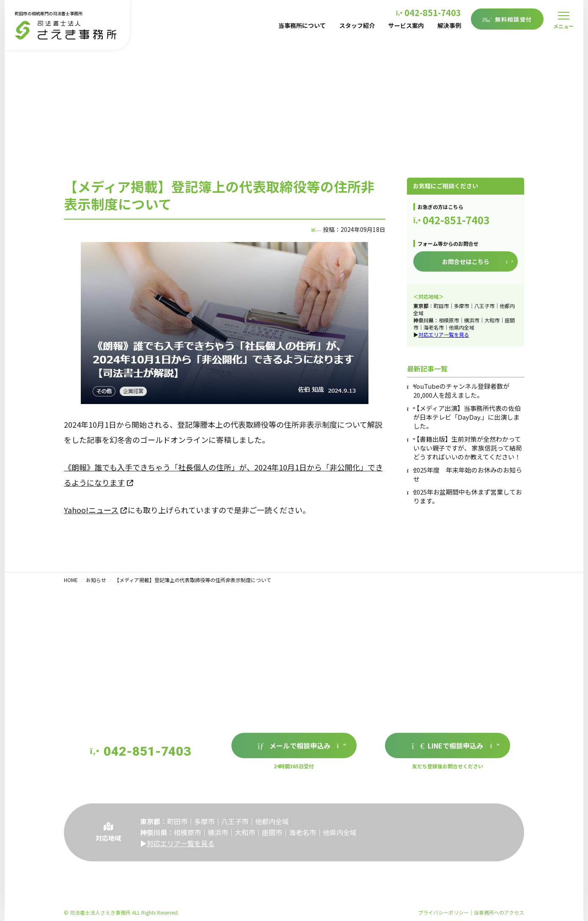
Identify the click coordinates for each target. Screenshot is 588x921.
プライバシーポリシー (443, 912)
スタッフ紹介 (357, 25)
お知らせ (96, 580)
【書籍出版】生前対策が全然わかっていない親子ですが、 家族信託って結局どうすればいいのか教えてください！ (468, 448)
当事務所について (302, 25)
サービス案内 (406, 25)
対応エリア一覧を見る (444, 334)
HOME (71, 580)
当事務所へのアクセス (499, 912)
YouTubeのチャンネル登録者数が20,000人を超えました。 (461, 390)
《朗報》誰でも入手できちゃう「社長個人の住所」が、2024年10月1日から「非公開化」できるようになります (223, 475)
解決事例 (449, 25)
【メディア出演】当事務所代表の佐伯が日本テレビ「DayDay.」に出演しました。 (467, 417)
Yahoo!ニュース (91, 510)
